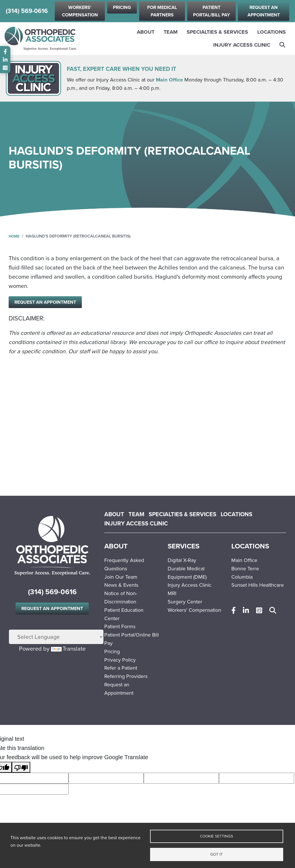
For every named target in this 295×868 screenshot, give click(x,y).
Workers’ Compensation (194, 610)
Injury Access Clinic (242, 45)
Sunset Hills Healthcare (258, 585)
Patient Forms (120, 626)
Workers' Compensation (80, 11)
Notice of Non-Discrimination (121, 598)
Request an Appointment (264, 11)
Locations (272, 32)
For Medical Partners (162, 11)
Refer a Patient (121, 668)
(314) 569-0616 (27, 11)
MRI (172, 593)
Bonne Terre (245, 569)
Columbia (242, 577)
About (146, 32)
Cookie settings (216, 835)
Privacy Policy (120, 660)
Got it (216, 854)
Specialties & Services (217, 32)
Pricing (122, 7)
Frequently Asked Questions (124, 564)
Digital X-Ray (182, 560)
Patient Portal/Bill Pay (211, 11)
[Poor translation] (21, 767)
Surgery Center (185, 602)
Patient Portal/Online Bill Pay (132, 639)
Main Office (169, 80)
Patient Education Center (124, 614)
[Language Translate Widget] (56, 637)
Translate (68, 649)
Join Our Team (121, 577)
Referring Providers (126, 676)
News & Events (121, 585)
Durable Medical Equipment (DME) (187, 573)
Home (15, 236)
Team (171, 32)
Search (283, 45)
